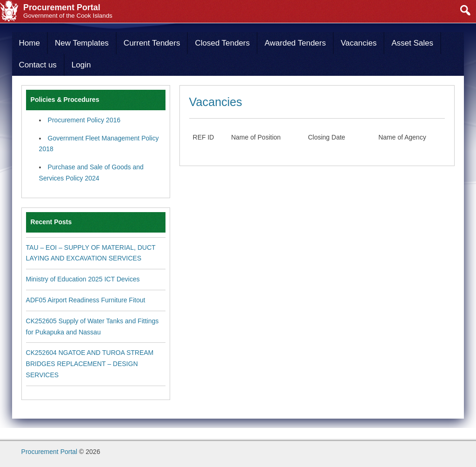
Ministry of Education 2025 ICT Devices (83, 279)
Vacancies (359, 43)
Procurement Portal (50, 452)
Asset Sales (412, 43)
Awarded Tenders (295, 43)
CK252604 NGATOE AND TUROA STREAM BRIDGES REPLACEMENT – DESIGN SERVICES (90, 364)
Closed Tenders (222, 43)
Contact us (38, 65)
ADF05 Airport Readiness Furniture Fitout (86, 300)
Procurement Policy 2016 (84, 120)
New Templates (82, 43)
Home (30, 43)
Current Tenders (152, 43)
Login (81, 65)
